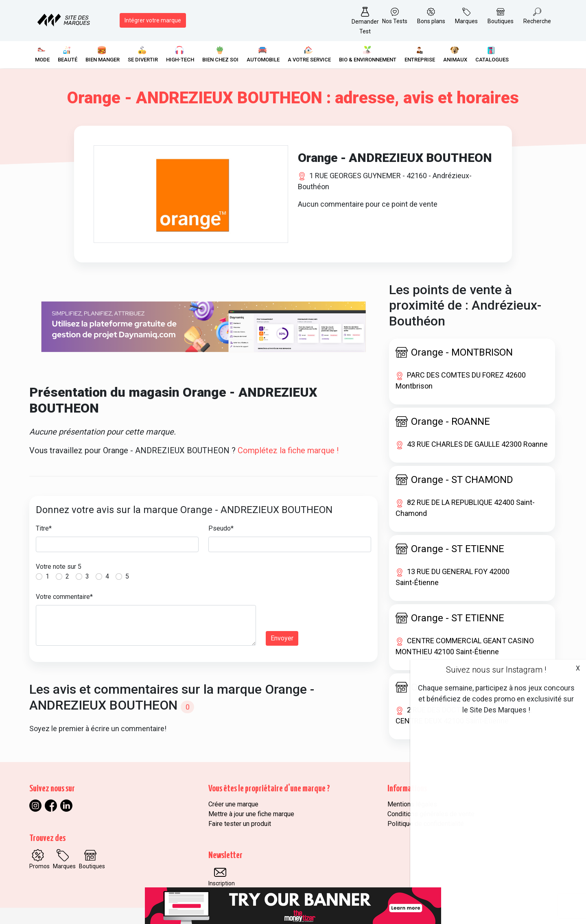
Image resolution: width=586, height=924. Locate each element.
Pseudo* (221, 528)
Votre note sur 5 (59, 567)
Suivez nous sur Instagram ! (496, 670)
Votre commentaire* (64, 597)
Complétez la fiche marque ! (288, 450)
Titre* (44, 528)
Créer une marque (233, 804)
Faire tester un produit (240, 824)
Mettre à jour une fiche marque (251, 814)
